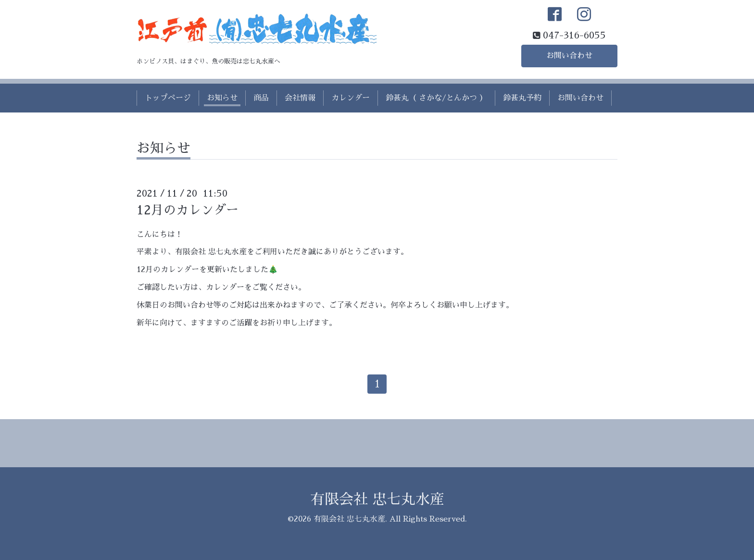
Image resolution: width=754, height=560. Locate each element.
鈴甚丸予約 (522, 98)
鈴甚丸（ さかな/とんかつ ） (436, 98)
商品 (261, 98)
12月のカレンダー (188, 210)
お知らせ (222, 98)
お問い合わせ (569, 56)
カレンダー (351, 98)
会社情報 (300, 98)
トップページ (168, 98)
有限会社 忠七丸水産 (377, 499)
